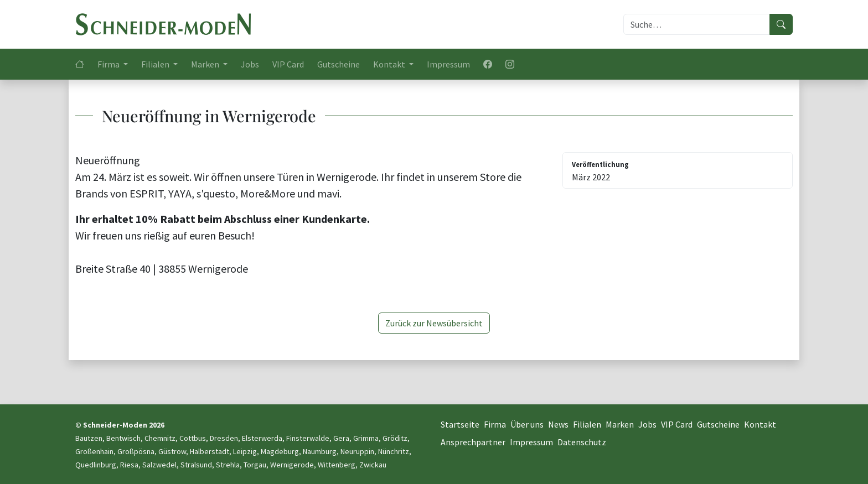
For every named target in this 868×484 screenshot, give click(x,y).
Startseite (460, 424)
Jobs (250, 64)
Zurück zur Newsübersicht (434, 323)
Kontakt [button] (390, 64)
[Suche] (697, 24)
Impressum (448, 64)
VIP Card (288, 64)
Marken (620, 424)
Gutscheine (339, 64)
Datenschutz (582, 442)
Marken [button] (206, 64)
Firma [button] (109, 64)
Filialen (587, 424)
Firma (495, 424)
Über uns (527, 424)
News (558, 424)
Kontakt (760, 424)
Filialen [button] (156, 64)
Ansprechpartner (473, 442)
